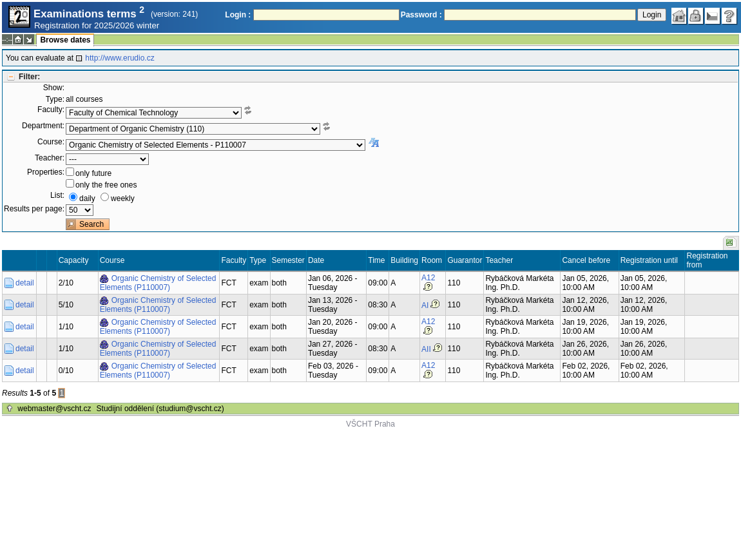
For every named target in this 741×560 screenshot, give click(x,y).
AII (426, 349)
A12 (428, 278)
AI (425, 305)
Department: (43, 126)
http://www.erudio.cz (120, 58)
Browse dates (65, 40)
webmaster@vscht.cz (54, 409)
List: (57, 195)
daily (87, 198)
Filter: (29, 77)
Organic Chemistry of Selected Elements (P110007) (158, 283)
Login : (238, 15)
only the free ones (106, 185)
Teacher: (50, 158)
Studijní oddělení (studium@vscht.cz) (160, 409)
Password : (421, 15)
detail (25, 283)
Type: (55, 99)
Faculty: (51, 110)
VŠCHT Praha (370, 424)
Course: (51, 142)
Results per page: (34, 209)
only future (93, 173)
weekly (123, 198)
